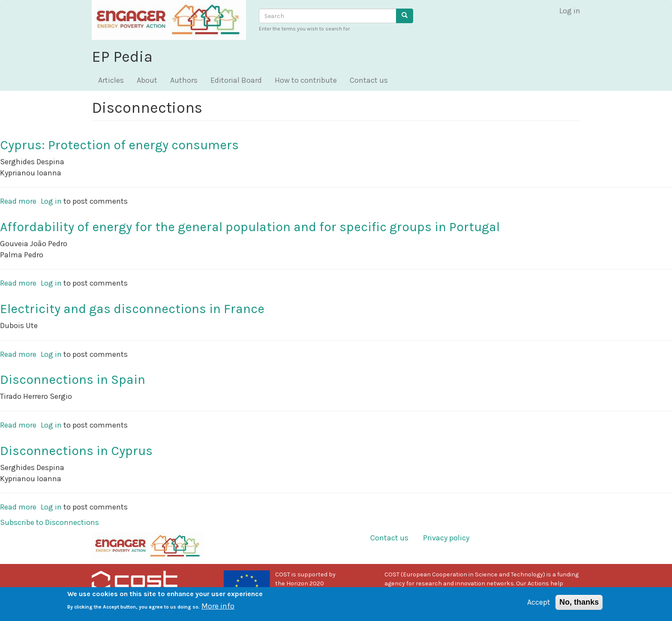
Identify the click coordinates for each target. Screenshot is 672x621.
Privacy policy (446, 538)
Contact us (369, 80)
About (147, 80)
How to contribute (306, 80)
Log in (570, 11)
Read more (18, 201)
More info (218, 609)
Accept (539, 605)
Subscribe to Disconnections (49, 522)
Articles (111, 80)
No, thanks (579, 605)
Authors (184, 80)
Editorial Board (236, 80)
